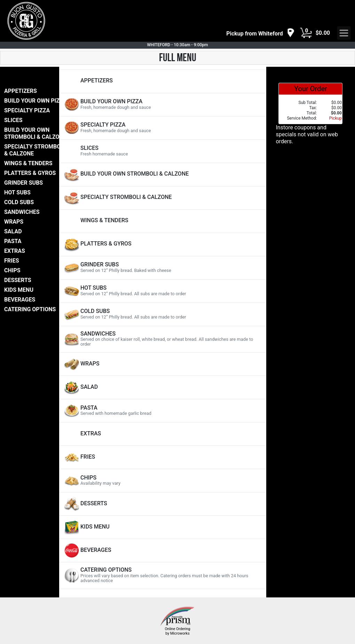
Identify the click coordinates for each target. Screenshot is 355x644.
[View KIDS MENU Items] (163, 527)
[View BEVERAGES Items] (163, 550)
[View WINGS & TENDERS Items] (163, 221)
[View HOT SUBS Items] (163, 291)
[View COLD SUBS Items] (163, 314)
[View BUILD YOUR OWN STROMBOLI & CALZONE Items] (163, 175)
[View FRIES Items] (163, 457)
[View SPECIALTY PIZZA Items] (163, 128)
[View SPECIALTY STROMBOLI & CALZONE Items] (163, 198)
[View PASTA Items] (163, 411)
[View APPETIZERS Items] (163, 81)
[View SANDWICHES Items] (163, 339)
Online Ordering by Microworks (177, 631)
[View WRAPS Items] (163, 364)
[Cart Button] (306, 33)
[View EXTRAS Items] (163, 434)
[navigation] (260, 33)
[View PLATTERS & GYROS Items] (163, 244)
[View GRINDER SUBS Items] (163, 268)
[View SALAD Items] (163, 387)
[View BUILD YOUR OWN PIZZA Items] (163, 105)
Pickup (336, 118)
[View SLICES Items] (163, 151)
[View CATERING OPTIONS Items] (163, 575)
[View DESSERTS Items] (163, 504)
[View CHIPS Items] (163, 481)
